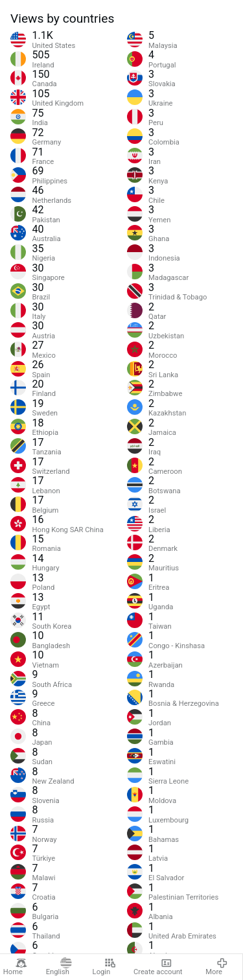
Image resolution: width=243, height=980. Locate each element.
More (217, 967)
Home (15, 967)
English (59, 967)
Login (104, 967)
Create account (158, 967)
